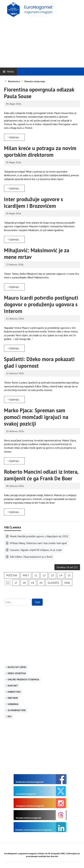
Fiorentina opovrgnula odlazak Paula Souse (39, 93)
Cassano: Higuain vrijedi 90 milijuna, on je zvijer (36, 550)
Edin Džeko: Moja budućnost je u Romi (31, 557)
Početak (12, 575)
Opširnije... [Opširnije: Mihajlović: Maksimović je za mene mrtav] (14, 287)
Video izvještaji (17, 673)
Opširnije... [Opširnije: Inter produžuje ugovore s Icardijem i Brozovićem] (14, 239)
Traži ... (4, 599)
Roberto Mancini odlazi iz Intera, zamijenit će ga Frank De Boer (41, 475)
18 (24, 583)
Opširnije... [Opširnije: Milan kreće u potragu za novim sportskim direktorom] (14, 188)
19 (33, 583)
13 (52, 575)
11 (36, 575)
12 (44, 575)
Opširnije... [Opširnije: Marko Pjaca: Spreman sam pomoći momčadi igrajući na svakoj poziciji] (14, 461)
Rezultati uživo (17, 667)
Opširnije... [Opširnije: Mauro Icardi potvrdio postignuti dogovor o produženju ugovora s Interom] (14, 348)
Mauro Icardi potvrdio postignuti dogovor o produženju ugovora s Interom (41, 304)
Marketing (14, 692)
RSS (10, 716)
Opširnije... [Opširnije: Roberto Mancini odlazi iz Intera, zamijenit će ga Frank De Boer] (14, 512)
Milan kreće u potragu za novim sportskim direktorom (40, 151)
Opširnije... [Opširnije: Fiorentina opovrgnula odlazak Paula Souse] (14, 137)
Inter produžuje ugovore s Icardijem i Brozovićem (33, 202)
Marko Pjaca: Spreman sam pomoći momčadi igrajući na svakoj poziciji (36, 417)
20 (41, 583)
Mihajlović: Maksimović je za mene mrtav (37, 254)
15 (69, 575)
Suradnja (13, 704)
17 (16, 583)
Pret (26, 575)
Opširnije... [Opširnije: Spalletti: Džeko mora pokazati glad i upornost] (14, 399)
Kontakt (13, 686)
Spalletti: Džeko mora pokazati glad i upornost (39, 362)
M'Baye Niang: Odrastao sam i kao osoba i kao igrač (38, 543)
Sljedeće (53, 583)
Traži (37, 602)
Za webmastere (17, 710)
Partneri (13, 698)
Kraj (67, 583)
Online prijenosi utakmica (23, 679)
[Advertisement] (44, 41)
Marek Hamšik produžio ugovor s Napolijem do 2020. (39, 536)
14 (61, 575)
